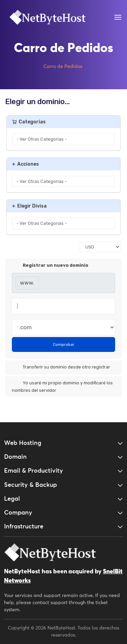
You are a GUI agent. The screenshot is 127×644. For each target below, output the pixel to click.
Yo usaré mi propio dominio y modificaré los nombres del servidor (62, 386)
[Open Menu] (118, 17)
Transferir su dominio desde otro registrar (61, 367)
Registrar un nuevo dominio (50, 266)
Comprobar (64, 344)
